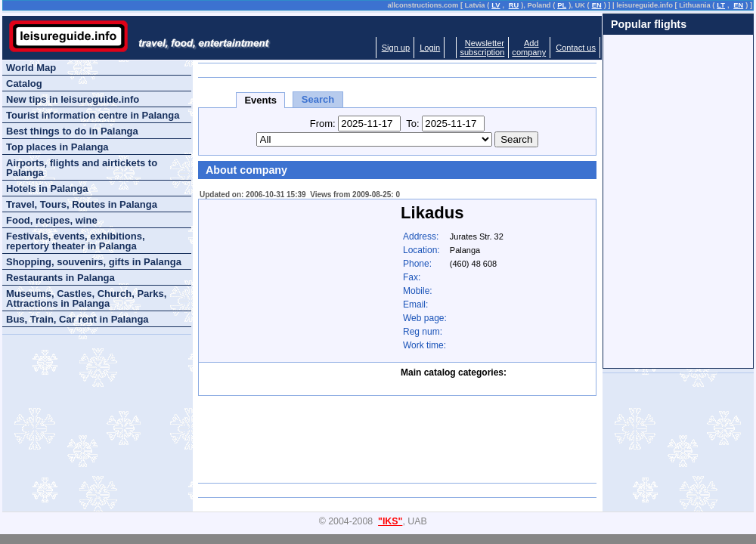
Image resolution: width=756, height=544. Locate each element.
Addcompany (529, 48)
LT (721, 5)
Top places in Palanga (57, 147)
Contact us (576, 48)
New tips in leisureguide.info (73, 99)
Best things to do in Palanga (72, 131)
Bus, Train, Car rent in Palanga (77, 319)
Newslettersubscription (482, 48)
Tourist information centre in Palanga (93, 115)
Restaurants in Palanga (60, 278)
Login (430, 48)
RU (514, 5)
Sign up (396, 48)
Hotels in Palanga (47, 189)
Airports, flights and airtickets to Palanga (82, 168)
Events (260, 100)
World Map (31, 68)
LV (496, 5)
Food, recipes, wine (52, 220)
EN (597, 5)
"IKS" (390, 521)
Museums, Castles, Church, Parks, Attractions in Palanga (86, 298)
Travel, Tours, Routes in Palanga (82, 204)
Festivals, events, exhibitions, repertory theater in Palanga (76, 241)
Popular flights (649, 24)
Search (318, 99)
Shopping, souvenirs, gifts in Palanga (94, 262)
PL (562, 5)
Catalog (24, 83)
